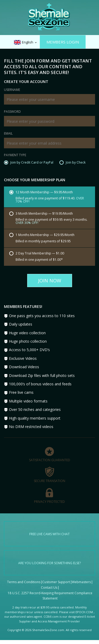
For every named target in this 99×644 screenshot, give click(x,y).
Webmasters (81, 582)
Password (12, 112)
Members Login (63, 42)
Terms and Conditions (24, 582)
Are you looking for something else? (49, 563)
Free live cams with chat (49, 534)
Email (8, 134)
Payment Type (15, 155)
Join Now (50, 281)
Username (12, 90)
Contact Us (49, 588)
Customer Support (56, 582)
